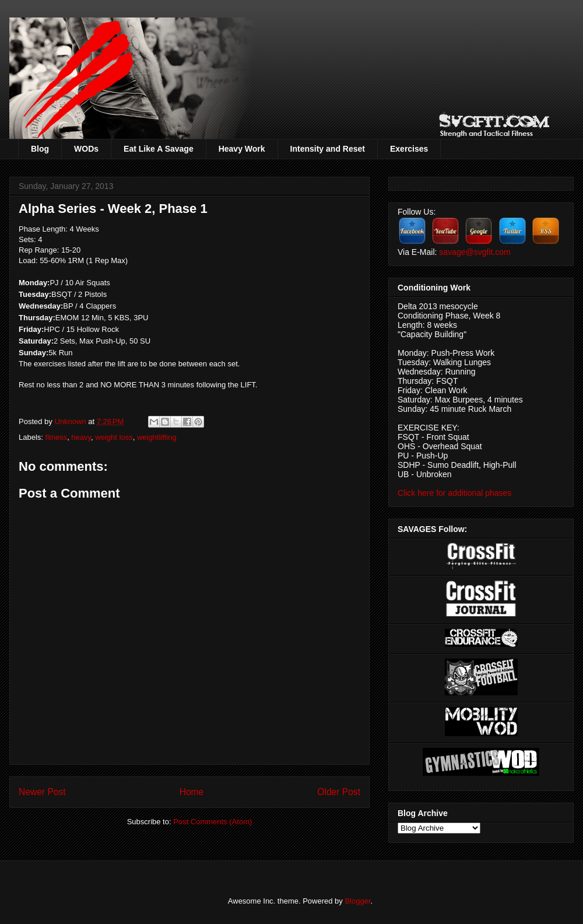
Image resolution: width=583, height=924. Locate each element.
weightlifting (157, 437)
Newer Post (42, 792)
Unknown (71, 421)
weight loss (114, 437)
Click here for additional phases (454, 493)
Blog (40, 149)
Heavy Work (242, 149)
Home (192, 792)
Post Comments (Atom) (213, 822)
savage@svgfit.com (475, 252)
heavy (81, 437)
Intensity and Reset (328, 149)
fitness (57, 437)
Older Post (339, 792)
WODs (86, 149)
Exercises (409, 149)
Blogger (357, 901)
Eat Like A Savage (159, 149)
